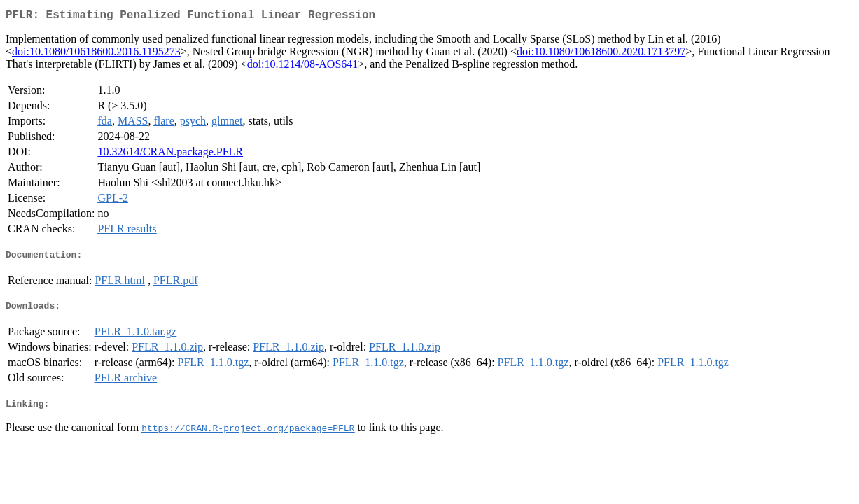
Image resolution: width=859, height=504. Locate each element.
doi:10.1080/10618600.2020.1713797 (601, 54)
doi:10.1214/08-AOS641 (303, 67)
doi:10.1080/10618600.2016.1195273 (96, 54)
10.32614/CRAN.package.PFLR (170, 154)
